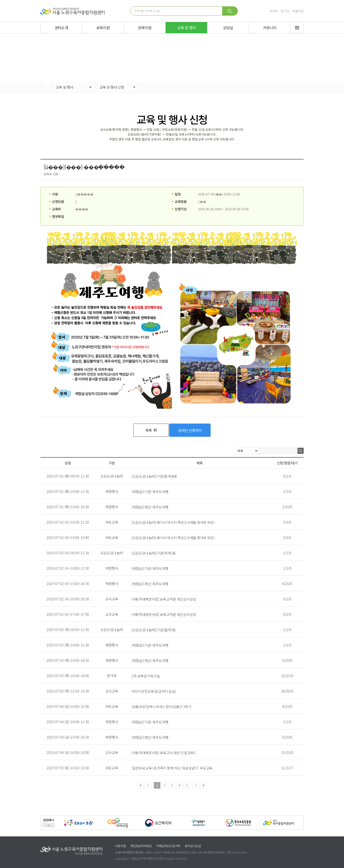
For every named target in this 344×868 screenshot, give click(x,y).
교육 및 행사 (186, 28)
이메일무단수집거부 (168, 846)
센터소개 (61, 28)
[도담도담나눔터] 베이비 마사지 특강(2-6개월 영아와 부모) (173, 522)
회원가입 (298, 11)
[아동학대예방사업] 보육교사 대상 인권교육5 (163, 753)
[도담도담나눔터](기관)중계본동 (154, 476)
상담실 (228, 28)
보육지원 (103, 28)
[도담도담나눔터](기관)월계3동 (154, 630)
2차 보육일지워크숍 (146, 676)
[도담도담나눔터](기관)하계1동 (154, 553)
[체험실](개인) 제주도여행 (150, 507)
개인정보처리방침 (141, 846)
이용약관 (120, 846)
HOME (274, 11)
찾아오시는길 (193, 846)
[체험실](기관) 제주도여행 (150, 492)
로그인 (285, 11)
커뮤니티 (270, 28)
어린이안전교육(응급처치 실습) (154, 691)
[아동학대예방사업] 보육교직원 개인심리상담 (164, 599)
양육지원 (145, 28)
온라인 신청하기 (190, 430)
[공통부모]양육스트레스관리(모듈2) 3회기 (161, 707)
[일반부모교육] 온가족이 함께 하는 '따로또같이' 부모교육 (172, 768)
